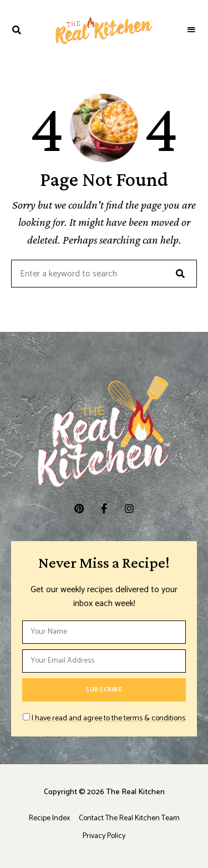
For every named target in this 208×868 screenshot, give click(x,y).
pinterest (79, 508)
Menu (191, 30)
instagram (129, 508)
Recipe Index (49, 818)
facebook (104, 508)
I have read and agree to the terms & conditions (108, 718)
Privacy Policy (104, 836)
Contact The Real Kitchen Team (129, 818)
